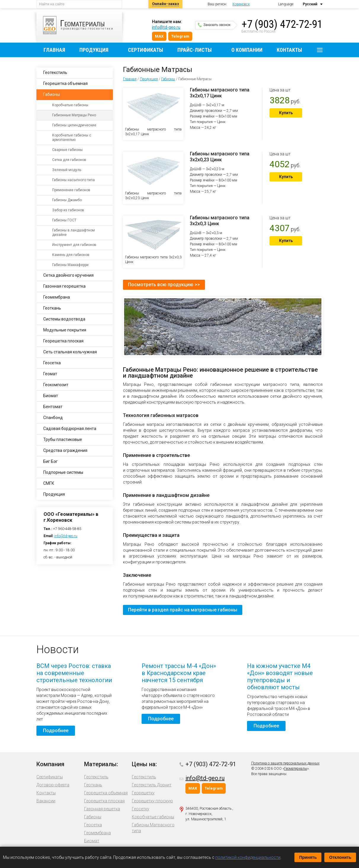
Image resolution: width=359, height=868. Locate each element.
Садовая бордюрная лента (70, 429)
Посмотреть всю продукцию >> (164, 285)
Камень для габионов (71, 255)
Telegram (180, 36)
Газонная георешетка (64, 286)
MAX (159, 36)
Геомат (50, 374)
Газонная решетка (102, 809)
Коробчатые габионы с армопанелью (72, 137)
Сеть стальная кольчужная (70, 352)
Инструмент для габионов (74, 245)
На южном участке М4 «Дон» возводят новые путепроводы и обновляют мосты (280, 677)
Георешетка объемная (65, 83)
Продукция (94, 50)
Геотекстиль (55, 73)
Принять (308, 857)
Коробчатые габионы (70, 105)
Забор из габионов (68, 210)
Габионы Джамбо (67, 200)
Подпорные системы (63, 472)
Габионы (168, 79)
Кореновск (241, 4)
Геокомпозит (56, 385)
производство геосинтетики (82, 25)
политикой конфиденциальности (248, 857)
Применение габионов (71, 190)
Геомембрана (57, 297)
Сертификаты (146, 50)
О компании (247, 50)
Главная (54, 50)
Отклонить (340, 857)
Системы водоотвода (64, 319)
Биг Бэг (51, 461)
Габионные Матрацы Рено (74, 115)
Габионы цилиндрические (74, 125)
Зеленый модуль (67, 170)
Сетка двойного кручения (68, 275)
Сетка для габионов (69, 160)
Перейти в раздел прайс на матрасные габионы (183, 610)
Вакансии (46, 801)
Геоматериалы (296, 769)
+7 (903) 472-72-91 (282, 24)
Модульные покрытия (65, 330)
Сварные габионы (67, 150)
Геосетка (52, 363)
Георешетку (143, 793)
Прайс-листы (195, 50)
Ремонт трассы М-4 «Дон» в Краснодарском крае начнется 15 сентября (179, 673)
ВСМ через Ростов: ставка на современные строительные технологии (74, 673)
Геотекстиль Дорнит (152, 785)
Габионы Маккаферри (70, 265)
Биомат (51, 396)
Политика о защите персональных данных (285, 763)
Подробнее (56, 731)
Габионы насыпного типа (73, 180)
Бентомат (53, 407)
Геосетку (141, 809)
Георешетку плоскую (152, 801)
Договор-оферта (53, 785)
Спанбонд (53, 418)
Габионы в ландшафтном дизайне (73, 232)
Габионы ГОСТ (64, 220)
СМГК (49, 483)
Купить (286, 113)
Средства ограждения (65, 450)
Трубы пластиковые (63, 439)
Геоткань (52, 308)
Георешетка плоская (63, 341)
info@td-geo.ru (166, 27)
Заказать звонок (214, 25)
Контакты (289, 50)
